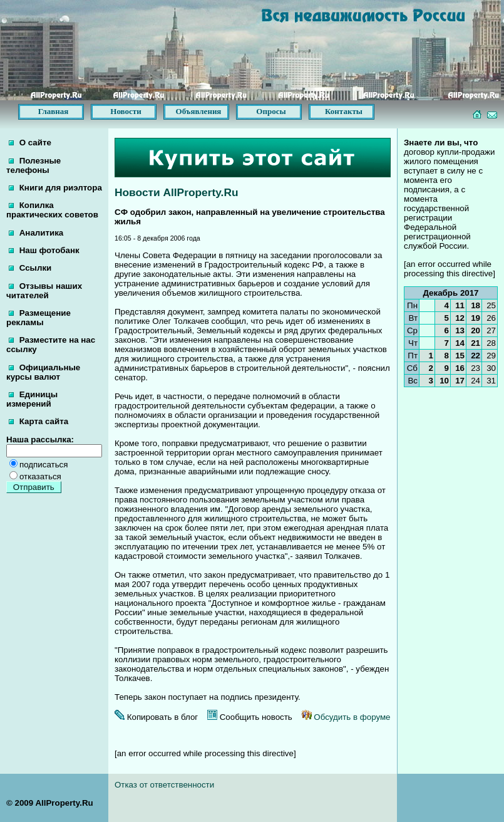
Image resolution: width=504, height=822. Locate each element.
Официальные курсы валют (43, 372)
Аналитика (36, 233)
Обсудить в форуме (346, 717)
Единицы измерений (32, 399)
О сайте (30, 143)
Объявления (199, 111)
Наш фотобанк (44, 250)
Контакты (344, 111)
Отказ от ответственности (164, 785)
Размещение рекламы (39, 318)
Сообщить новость (250, 717)
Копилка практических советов (52, 210)
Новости (126, 111)
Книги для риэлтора (55, 188)
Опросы (271, 111)
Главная (54, 111)
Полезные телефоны (33, 165)
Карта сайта (39, 421)
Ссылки (30, 268)
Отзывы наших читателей (44, 291)
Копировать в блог (156, 717)
